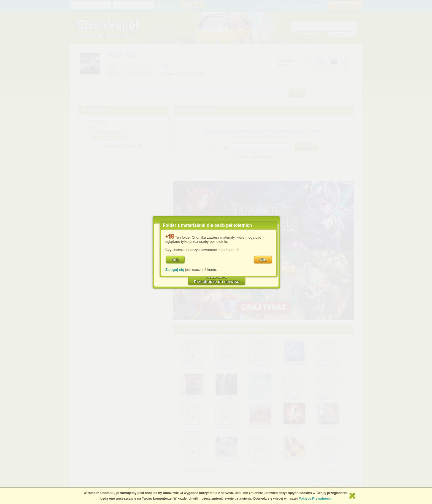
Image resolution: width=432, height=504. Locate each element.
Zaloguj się (175, 270)
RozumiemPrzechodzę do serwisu (217, 279)
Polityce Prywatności (315, 498)
